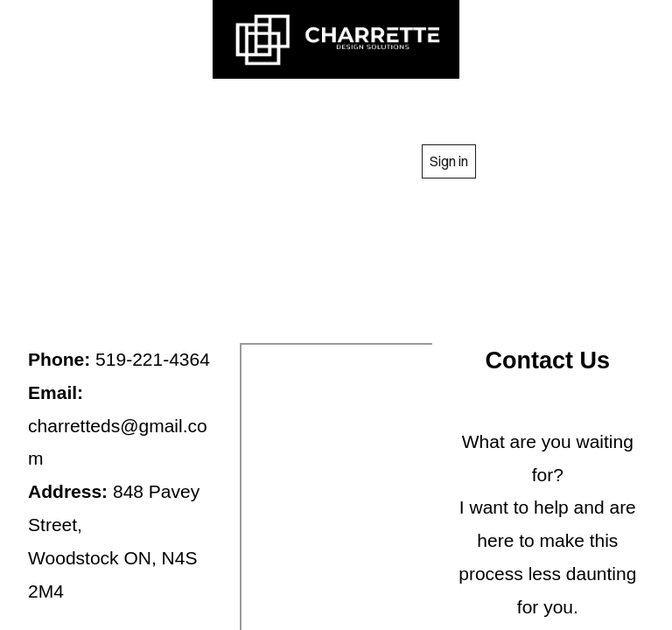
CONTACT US (307, 161)
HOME (126, 108)
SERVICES (381, 108)
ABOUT (243, 108)
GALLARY (531, 108)
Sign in (449, 161)
